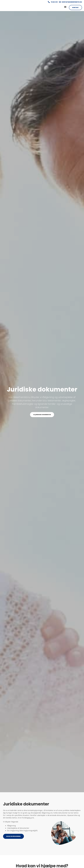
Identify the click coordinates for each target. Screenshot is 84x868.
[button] (65, 7)
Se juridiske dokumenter (42, 415)
